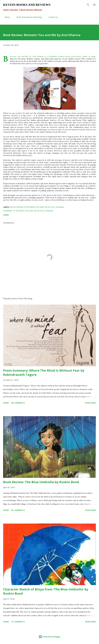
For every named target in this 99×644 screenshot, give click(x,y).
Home (6, 17)
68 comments (18, 403)
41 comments (18, 622)
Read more (91, 403)
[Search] (88, 5)
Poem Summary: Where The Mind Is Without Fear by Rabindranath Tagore (44, 372)
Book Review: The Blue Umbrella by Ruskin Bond (41, 482)
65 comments (18, 510)
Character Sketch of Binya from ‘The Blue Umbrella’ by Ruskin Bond (46, 591)
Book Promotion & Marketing (28, 17)
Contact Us (52, 17)
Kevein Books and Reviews (27, 5)
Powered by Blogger (50, 637)
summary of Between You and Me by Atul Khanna (28, 211)
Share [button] (6, 215)
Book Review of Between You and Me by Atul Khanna (37, 207)
